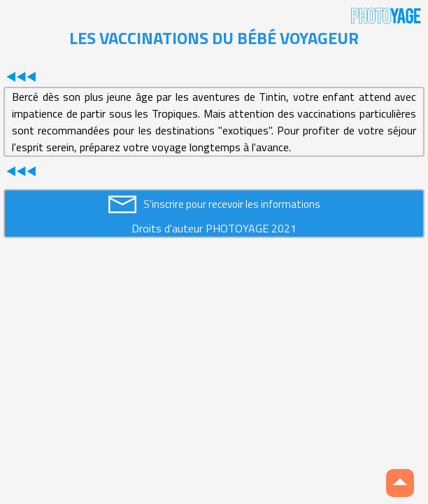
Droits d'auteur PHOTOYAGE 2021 (214, 228)
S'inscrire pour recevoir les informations (232, 204)
